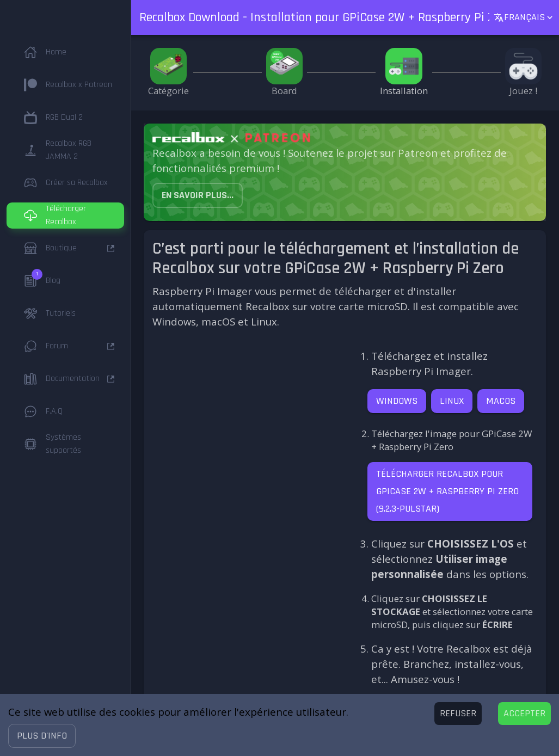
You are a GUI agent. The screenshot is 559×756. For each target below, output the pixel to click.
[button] (42, 736)
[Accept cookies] (524, 714)
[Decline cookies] (458, 714)
